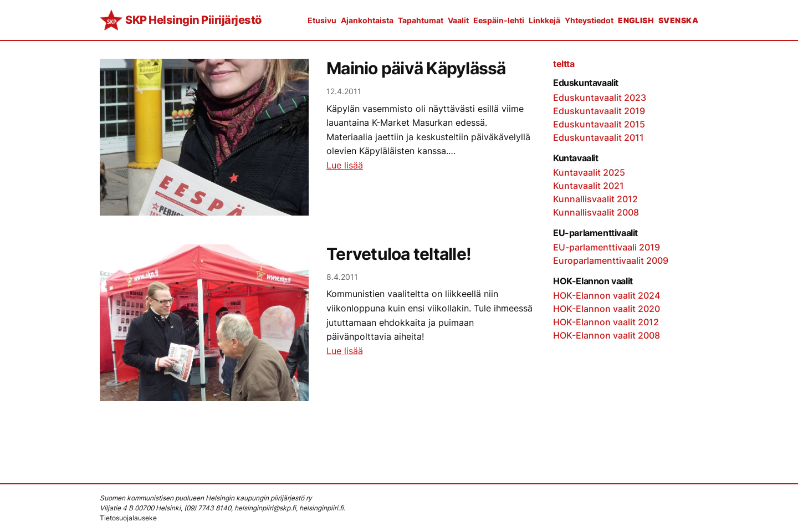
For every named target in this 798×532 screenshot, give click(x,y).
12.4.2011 (344, 91)
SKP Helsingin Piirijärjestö (193, 20)
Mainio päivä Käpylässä (416, 68)
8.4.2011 (342, 277)
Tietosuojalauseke (128, 518)
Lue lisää (345, 165)
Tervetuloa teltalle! (399, 254)
